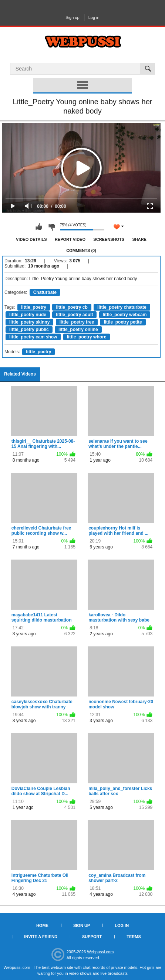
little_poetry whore (87, 337)
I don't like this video (51, 227)
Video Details (31, 239)
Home (42, 925)
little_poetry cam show (33, 337)
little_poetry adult (74, 315)
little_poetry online (78, 330)
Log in (94, 17)
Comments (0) (81, 250)
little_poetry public (29, 330)
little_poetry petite (123, 322)
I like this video (39, 227)
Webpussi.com (100, 952)
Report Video (70, 239)
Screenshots (109, 239)
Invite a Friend (41, 937)
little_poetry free (77, 322)
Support (92, 937)
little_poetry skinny (29, 322)
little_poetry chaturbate (122, 307)
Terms (134, 937)
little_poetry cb (72, 307)
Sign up (72, 17)
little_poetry (34, 307)
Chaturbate (45, 292)
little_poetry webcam (125, 315)
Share (139, 239)
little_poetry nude (28, 315)
